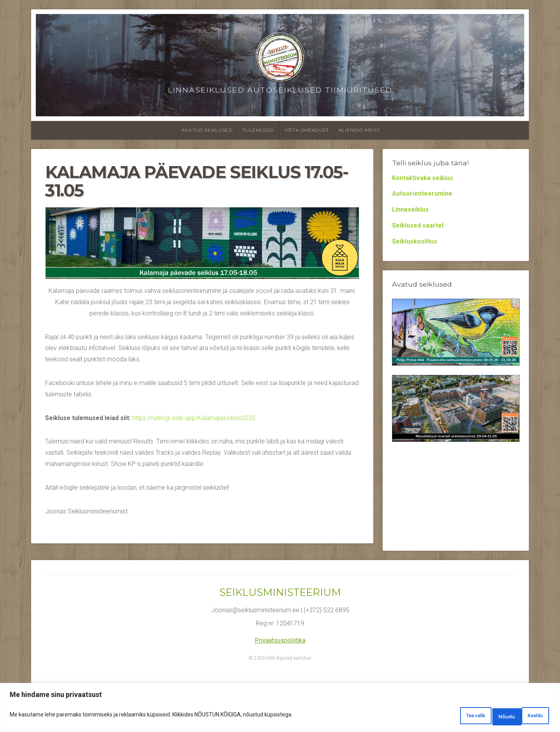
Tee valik (441, 717)
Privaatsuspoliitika (280, 640)
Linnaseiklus (410, 209)
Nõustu (530, 717)
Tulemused (258, 130)
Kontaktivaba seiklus (423, 178)
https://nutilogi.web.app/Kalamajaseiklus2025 (194, 418)
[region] (280, 710)
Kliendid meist (360, 130)
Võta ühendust (307, 130)
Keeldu (486, 717)
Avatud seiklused (207, 130)
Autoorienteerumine (422, 194)
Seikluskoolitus (415, 241)
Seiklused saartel (418, 225)
